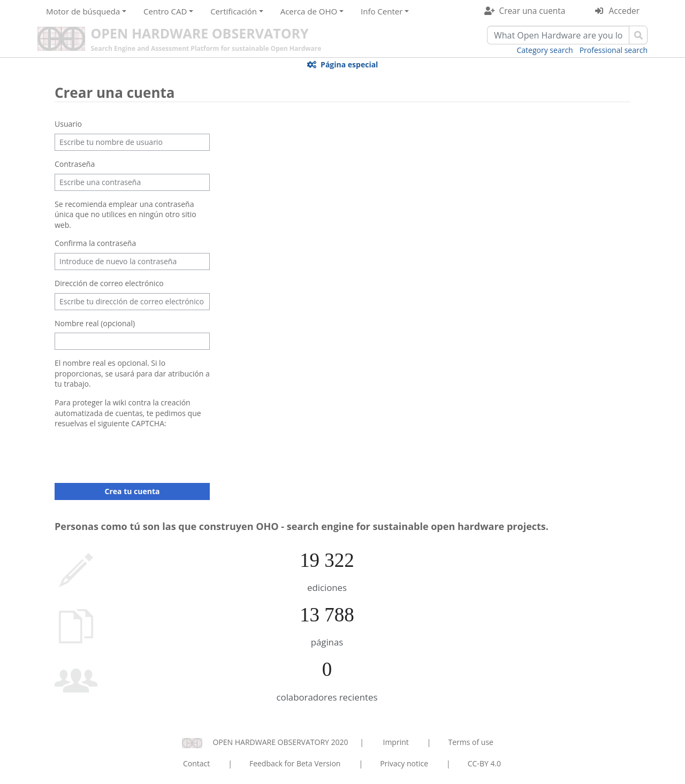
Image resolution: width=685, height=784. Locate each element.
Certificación (234, 11)
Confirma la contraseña (95, 243)
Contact (196, 763)
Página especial (349, 64)
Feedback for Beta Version (295, 763)
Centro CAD (165, 11)
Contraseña (75, 164)
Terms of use (470, 742)
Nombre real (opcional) (95, 323)
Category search (545, 50)
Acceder (624, 11)
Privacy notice (404, 763)
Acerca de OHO (309, 11)
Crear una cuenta (532, 11)
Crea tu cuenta (132, 491)
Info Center (382, 11)
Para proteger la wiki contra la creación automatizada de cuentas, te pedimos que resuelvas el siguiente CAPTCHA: (128, 413)
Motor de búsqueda (83, 11)
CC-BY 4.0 (484, 763)
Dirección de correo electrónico (109, 283)
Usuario (68, 124)
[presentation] (136, 454)
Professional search (614, 50)
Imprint (396, 742)
